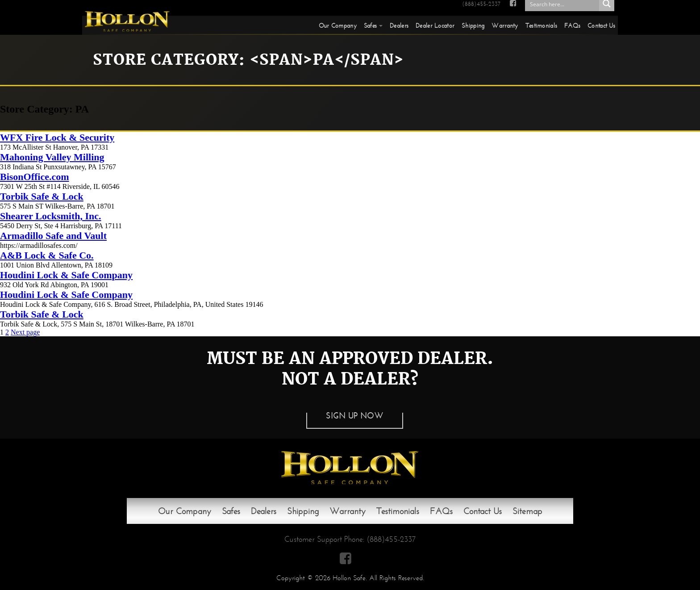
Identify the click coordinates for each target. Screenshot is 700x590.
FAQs (572, 25)
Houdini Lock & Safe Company (66, 275)
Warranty (505, 25)
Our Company (338, 25)
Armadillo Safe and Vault (53, 236)
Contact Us (601, 25)
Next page (25, 332)
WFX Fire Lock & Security (57, 137)
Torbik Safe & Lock (42, 196)
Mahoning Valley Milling (52, 157)
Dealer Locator (435, 25)
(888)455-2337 (481, 4)
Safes (370, 25)
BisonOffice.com (35, 177)
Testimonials (541, 25)
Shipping (473, 25)
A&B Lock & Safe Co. (47, 255)
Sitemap (527, 511)
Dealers (399, 25)
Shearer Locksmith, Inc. (51, 216)
